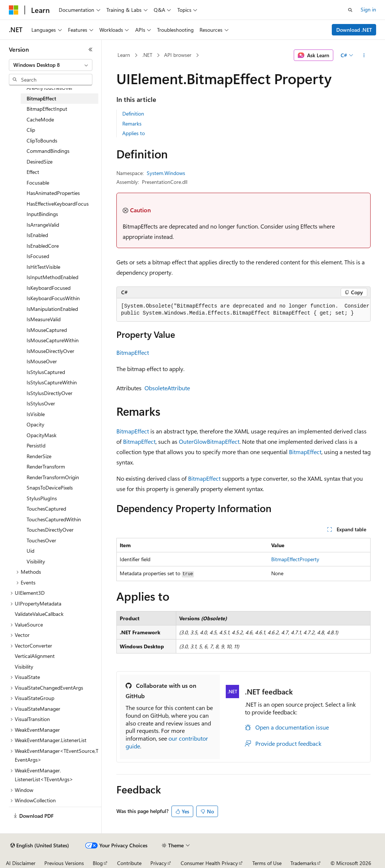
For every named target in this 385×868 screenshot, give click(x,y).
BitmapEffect (133, 352)
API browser (178, 55)
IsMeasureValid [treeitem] (44, 319)
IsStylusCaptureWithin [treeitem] (52, 382)
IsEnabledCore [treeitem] (43, 246)
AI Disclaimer (21, 863)
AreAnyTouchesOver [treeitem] (50, 88)
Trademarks (303, 863)
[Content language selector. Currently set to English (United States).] (40, 845)
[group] (243, 310)
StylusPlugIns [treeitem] (42, 498)
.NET (147, 55)
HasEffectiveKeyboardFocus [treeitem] (58, 204)
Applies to (134, 133)
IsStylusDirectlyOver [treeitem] (50, 393)
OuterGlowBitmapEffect (209, 441)
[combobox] (51, 65)
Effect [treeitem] (33, 172)
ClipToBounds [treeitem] (42, 140)
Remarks (132, 123)
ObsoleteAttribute (167, 388)
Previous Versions (64, 863)
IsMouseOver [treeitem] (42, 361)
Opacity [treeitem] (35, 424)
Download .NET (354, 30)
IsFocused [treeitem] (38, 256)
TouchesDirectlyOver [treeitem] (50, 530)
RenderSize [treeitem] (39, 456)
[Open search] (350, 10)
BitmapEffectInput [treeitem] (47, 109)
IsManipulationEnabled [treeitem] (52, 309)
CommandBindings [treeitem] (48, 151)
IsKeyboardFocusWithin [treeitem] (53, 298)
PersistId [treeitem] (36, 445)
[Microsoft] (14, 10)
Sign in (368, 9)
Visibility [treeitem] (36, 561)
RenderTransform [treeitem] (46, 466)
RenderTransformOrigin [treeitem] (53, 477)
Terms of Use (267, 863)
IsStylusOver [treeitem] (41, 403)
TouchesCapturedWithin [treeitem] (54, 519)
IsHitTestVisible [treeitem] (43, 267)
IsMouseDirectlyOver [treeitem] (50, 351)
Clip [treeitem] (31, 130)
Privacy (159, 863)
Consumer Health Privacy (209, 863)
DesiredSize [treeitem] (40, 162)
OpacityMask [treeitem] (42, 435)
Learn (124, 55)
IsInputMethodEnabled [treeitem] (52, 277)
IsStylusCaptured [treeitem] (46, 372)
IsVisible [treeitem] (36, 414)
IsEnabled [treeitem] (37, 235)
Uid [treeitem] (30, 551)
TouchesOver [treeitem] (41, 540)
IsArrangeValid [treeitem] (43, 225)
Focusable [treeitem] (38, 183)
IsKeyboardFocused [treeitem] (49, 288)
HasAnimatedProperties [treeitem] (53, 193)
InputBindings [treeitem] (42, 214)
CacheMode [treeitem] (40, 119)
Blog (98, 863)
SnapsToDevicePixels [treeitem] (50, 488)
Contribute (129, 863)
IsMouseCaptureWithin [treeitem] (53, 340)
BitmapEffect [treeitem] (41, 98)
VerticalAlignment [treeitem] (35, 656)
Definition (133, 114)
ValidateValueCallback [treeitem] (39, 614)
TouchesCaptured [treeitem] (46, 509)
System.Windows (166, 173)
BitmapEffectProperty (295, 559)
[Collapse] (91, 49)
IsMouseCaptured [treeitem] (47, 330)
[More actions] (364, 55)
